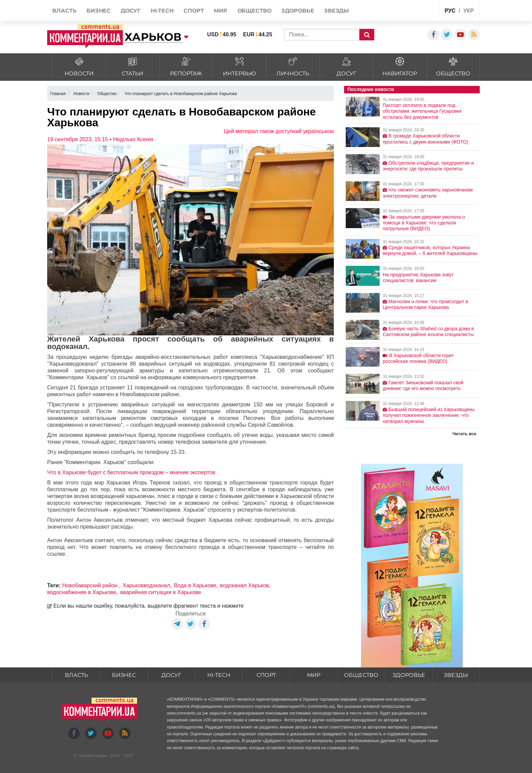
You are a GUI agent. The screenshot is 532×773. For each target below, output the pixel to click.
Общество (361, 675)
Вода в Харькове (195, 585)
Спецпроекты (408, 11)
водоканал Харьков (244, 585)
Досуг (171, 675)
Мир (314, 675)
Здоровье (409, 675)
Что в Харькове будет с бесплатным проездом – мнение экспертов (131, 472)
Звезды (456, 675)
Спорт (266, 675)
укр (469, 11)
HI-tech (219, 675)
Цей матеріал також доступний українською (279, 131)
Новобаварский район (91, 585)
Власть (76, 675)
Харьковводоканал (147, 585)
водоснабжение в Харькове (82, 592)
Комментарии (93, 756)
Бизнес (124, 675)
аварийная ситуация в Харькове (161, 592)
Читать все (464, 434)
